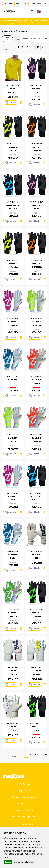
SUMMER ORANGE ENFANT (36, 442)
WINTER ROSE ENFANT (36, 209)
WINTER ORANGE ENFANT (36, 267)
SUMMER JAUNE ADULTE (36, 325)
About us (25, 784)
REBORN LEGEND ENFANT (13, 674)
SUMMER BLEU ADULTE (13, 383)
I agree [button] (8, 862)
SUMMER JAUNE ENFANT (13, 442)
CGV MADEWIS (25, 825)
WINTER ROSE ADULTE (36, 92)
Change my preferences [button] (24, 862)
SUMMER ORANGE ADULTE (36, 383)
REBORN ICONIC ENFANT (36, 674)
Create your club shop (24, 797)
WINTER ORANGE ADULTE (36, 151)
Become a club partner (24, 817)
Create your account (25, 790)
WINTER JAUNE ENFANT (13, 267)
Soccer (23, 32)
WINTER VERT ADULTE (36, 730)
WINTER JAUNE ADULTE (13, 151)
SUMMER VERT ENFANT (13, 616)
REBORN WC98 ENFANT (13, 730)
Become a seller (25, 810)
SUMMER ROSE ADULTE (13, 325)
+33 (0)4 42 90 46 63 (38, 3)
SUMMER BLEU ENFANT (13, 558)
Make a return (25, 804)
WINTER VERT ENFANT (36, 616)
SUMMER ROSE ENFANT (13, 500)
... (33, 47)
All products (8, 32)
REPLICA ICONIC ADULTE (36, 558)
